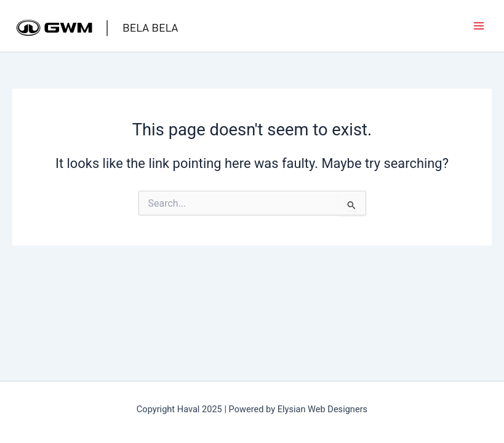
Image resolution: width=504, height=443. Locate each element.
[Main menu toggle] (479, 26)
